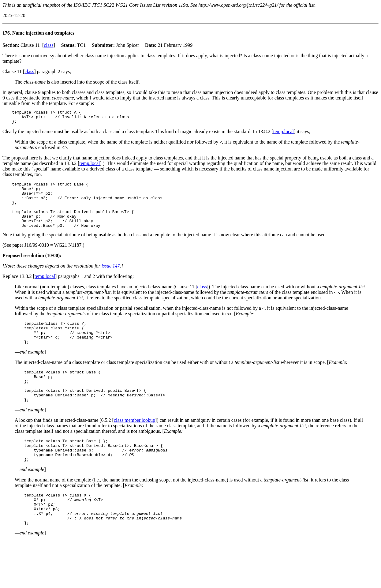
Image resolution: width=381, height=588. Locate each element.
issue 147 (111, 278)
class (49, 45)
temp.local (284, 134)
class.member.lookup (134, 443)
